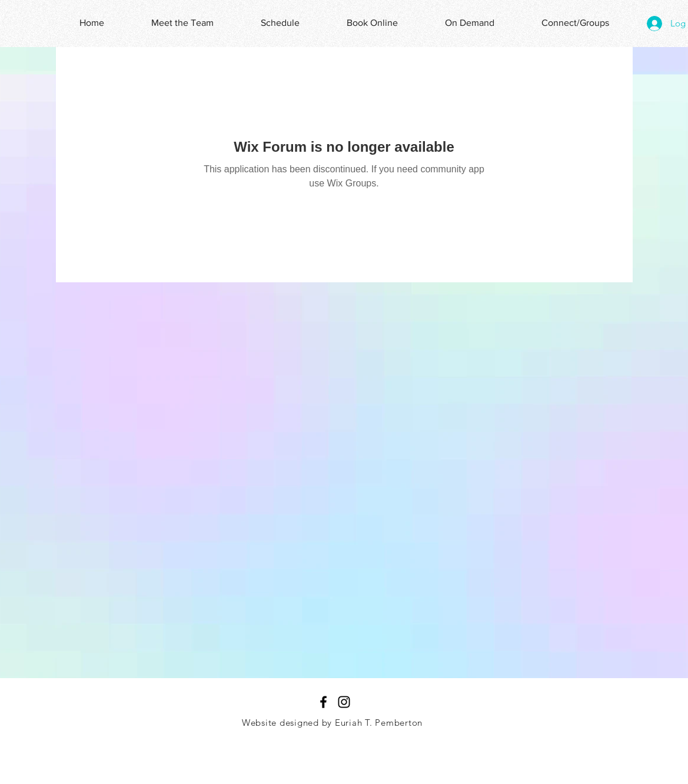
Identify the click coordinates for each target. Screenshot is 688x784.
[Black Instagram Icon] (344, 702)
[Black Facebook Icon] (323, 702)
